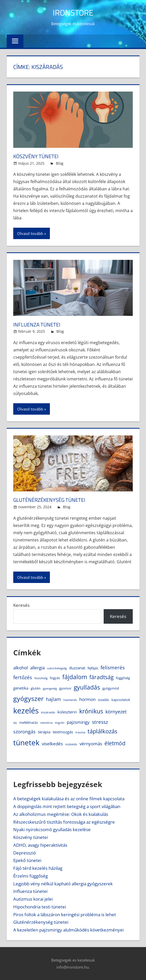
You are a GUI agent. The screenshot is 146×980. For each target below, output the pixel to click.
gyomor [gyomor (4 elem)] (65, 688)
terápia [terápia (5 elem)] (44, 732)
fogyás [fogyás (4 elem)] (55, 678)
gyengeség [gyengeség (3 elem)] (50, 689)
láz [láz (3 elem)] (15, 723)
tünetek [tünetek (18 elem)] (26, 742)
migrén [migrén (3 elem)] (60, 723)
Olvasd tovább (30, 233)
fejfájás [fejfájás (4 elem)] (93, 668)
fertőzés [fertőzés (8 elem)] (23, 677)
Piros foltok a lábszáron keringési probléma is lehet (65, 915)
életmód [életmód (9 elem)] (115, 743)
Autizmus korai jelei (33, 899)
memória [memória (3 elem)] (46, 723)
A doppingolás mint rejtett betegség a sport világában (67, 806)
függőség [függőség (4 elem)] (123, 678)
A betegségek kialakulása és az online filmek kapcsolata (69, 799)
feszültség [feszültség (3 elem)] (41, 678)
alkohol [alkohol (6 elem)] (21, 668)
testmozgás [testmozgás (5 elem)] (63, 732)
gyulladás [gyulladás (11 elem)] (87, 687)
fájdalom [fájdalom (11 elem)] (75, 677)
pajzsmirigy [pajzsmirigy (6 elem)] (78, 722)
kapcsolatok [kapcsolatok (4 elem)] (121, 700)
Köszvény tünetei (38, 156)
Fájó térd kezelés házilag (38, 868)
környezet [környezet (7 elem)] (116, 712)
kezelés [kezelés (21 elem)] (26, 711)
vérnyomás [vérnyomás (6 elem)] (91, 744)
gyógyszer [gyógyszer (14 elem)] (28, 698)
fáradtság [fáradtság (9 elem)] (101, 677)
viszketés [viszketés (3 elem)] (71, 744)
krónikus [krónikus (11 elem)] (91, 711)
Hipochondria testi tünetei (40, 907)
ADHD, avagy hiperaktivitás (40, 845)
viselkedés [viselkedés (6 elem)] (52, 744)
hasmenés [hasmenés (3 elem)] (70, 700)
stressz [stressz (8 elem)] (100, 722)
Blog (60, 163)
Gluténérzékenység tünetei (53, 500)
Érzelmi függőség (31, 876)
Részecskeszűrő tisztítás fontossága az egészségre (64, 822)
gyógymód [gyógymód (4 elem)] (111, 688)
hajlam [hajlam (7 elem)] (54, 699)
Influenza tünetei (39, 324)
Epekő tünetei (27, 860)
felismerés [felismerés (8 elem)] (113, 667)
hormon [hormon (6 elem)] (87, 699)
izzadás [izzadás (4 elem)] (104, 700)
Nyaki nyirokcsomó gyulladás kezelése (52, 829)
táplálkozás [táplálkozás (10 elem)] (102, 731)
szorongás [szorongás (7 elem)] (24, 732)
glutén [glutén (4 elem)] (36, 688)
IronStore (73, 12)
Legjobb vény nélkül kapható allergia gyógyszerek (63, 884)
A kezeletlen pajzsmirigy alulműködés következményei (68, 930)
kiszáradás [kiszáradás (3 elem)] (48, 712)
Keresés (21, 605)
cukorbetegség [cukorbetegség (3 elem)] (57, 668)
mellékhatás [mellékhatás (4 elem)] (29, 722)
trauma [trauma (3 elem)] (80, 732)
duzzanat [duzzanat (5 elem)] (77, 668)
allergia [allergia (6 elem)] (37, 668)
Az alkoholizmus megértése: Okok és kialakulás (61, 814)
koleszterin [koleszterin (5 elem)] (67, 712)
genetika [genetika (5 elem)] (21, 688)
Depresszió (25, 853)
